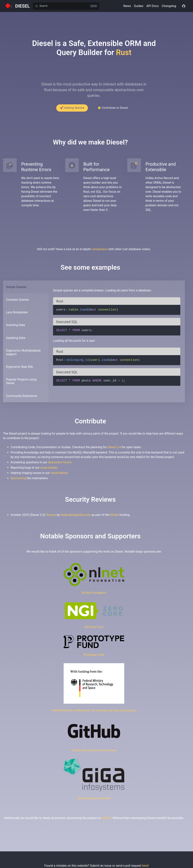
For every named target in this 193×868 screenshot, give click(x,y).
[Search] (66, 6)
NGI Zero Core (94, 629)
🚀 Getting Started (71, 109)
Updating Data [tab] (16, 340)
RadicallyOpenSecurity (76, 517)
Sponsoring (18, 480)
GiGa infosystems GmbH (94, 800)
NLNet (114, 517)
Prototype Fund (94, 657)
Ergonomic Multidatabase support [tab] (23, 354)
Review (51, 517)
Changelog (169, 6)
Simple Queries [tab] (16, 289)
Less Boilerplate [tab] (17, 314)
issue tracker (49, 469)
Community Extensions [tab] (22, 398)
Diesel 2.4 (114, 449)
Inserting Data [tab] (16, 327)
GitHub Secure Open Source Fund (94, 752)
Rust (124, 52)
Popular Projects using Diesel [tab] (21, 383)
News (127, 6)
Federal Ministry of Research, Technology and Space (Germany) (94, 712)
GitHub (106, 820)
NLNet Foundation (94, 595)
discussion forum (60, 464)
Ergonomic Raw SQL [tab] (20, 369)
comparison (100, 251)
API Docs (153, 6)
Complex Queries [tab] (18, 302)
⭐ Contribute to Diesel (114, 109)
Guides (139, 6)
